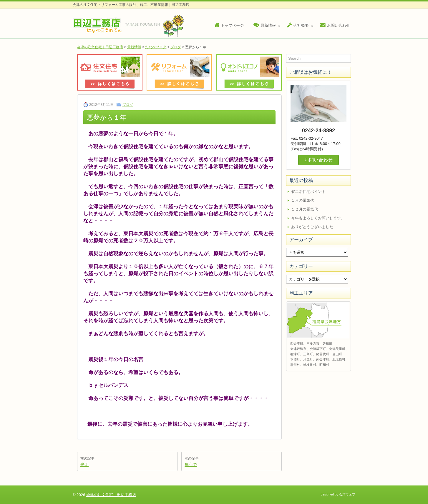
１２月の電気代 (305, 209)
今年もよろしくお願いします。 (318, 218)
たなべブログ (156, 47)
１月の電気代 (303, 200)
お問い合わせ (335, 25)
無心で (191, 465)
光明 (84, 465)
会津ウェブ (347, 494)
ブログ (176, 47)
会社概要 (301, 24)
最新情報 (268, 24)
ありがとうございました (312, 227)
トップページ (229, 25)
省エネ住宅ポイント (308, 192)
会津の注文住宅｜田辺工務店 (100, 47)
